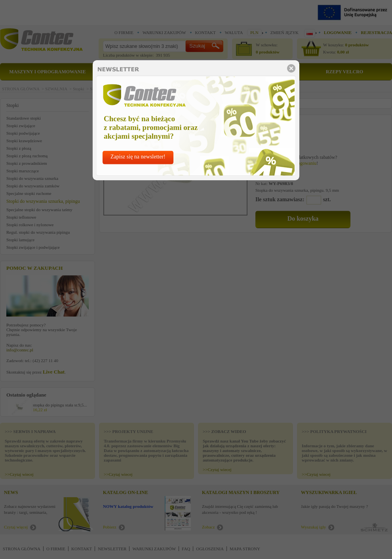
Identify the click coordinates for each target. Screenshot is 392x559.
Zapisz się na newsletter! (138, 157)
